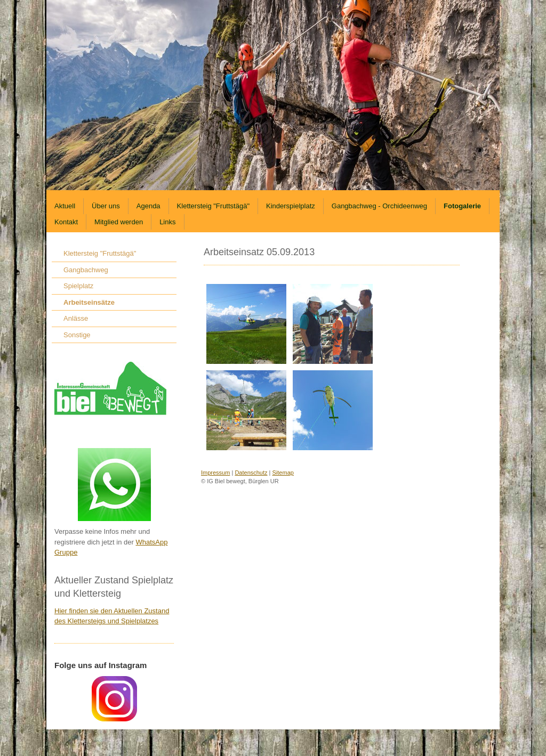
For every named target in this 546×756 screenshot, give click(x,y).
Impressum (215, 473)
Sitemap (283, 473)
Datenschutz (251, 473)
